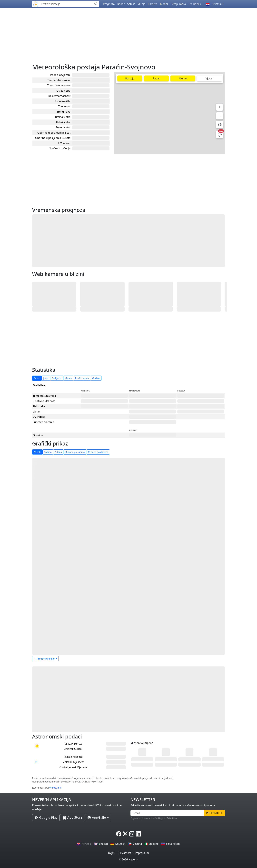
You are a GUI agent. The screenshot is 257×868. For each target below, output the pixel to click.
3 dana (48, 452)
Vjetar (209, 78)
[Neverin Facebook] (119, 834)
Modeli (164, 4)
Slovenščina (171, 844)
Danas (37, 378)
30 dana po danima (98, 452)
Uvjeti (112, 853)
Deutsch (118, 844)
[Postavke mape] (220, 135)
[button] (215, 4)
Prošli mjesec (82, 378)
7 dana (58, 452)
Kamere (153, 4)
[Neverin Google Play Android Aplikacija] (46, 818)
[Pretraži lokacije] (66, 4)
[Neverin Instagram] (132, 834)
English (101, 844)
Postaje (130, 78)
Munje (141, 4)
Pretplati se (214, 813)
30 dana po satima (75, 452)
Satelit (131, 4)
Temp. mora (178, 4)
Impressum (142, 853)
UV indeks (195, 4)
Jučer (46, 378)
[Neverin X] (125, 834)
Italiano (152, 844)
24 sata (37, 452)
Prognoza (109, 4)
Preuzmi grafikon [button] (44, 659)
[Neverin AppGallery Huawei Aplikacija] (98, 818)
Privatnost (125, 853)
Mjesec (69, 378)
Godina (96, 378)
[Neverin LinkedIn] (138, 834)
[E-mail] (167, 813)
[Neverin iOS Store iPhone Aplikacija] (72, 818)
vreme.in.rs (56, 788)
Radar (121, 4)
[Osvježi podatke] (220, 125)
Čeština (135, 844)
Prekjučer (57, 378)
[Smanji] (220, 116)
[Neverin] (36, 4)
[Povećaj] (220, 107)
